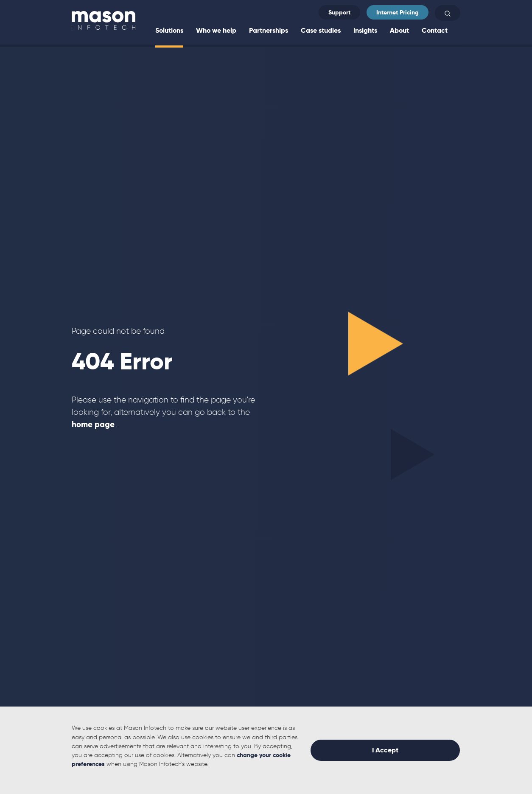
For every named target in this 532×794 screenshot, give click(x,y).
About (399, 30)
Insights (365, 30)
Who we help (216, 30)
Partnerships (269, 30)
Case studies (321, 30)
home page (93, 424)
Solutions (169, 30)
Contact (435, 30)
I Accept (385, 750)
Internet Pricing (398, 12)
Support (339, 12)
